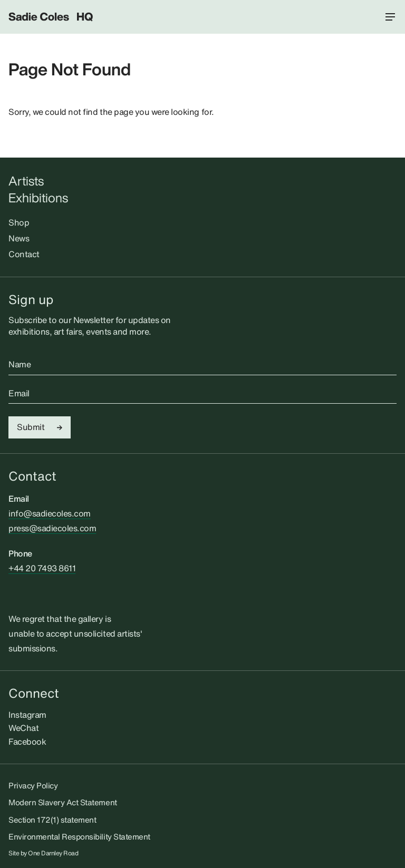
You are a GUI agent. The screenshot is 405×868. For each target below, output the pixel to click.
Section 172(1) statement (52, 820)
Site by (44, 853)
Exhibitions (38, 198)
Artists (26, 181)
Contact (24, 254)
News (19, 238)
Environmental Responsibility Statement (79, 836)
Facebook (27, 742)
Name (20, 365)
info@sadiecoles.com (50, 513)
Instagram (27, 715)
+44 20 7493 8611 (42, 568)
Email (19, 394)
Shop (19, 222)
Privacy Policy (33, 785)
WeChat (23, 728)
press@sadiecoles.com (52, 528)
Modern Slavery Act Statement (63, 802)
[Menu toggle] (390, 17)
